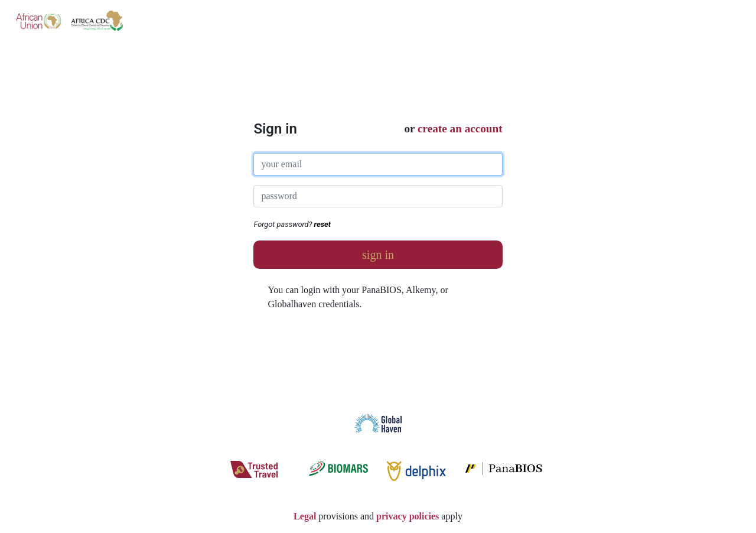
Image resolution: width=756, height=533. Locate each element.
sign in (378, 255)
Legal (305, 516)
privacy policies (408, 516)
